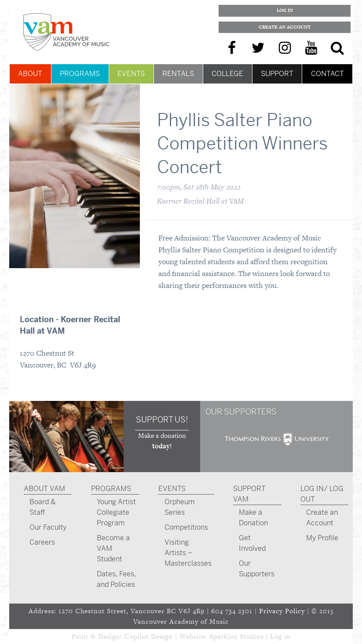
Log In (285, 10)
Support (277, 74)
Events (131, 74)
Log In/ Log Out (322, 494)
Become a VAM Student (113, 548)
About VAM (44, 489)
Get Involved (252, 543)
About (30, 74)
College (227, 74)
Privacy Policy (282, 611)
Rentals (178, 74)
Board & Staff (43, 507)
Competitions (186, 527)
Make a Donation (253, 518)
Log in (280, 636)
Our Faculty (48, 527)
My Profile (322, 538)
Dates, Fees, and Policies (116, 579)
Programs (80, 74)
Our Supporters (257, 569)
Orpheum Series (180, 507)
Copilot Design (149, 636)
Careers (42, 542)
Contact (327, 74)
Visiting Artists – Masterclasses (188, 553)
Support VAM (249, 494)
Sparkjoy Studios (236, 636)
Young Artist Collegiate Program (116, 512)
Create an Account (285, 27)
